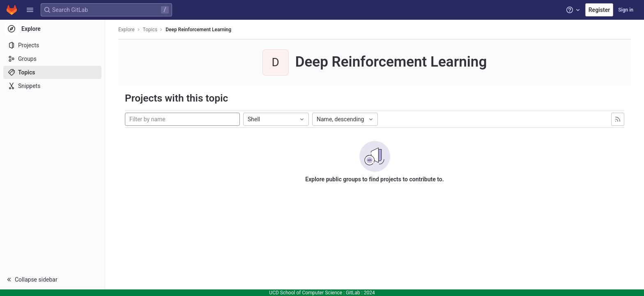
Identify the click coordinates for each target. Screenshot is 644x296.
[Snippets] (52, 86)
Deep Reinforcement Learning (198, 30)
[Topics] (52, 72)
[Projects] (52, 45)
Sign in (626, 10)
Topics (150, 30)
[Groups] (52, 59)
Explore (126, 30)
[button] (30, 10)
